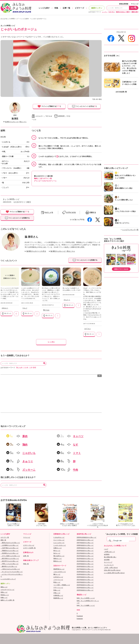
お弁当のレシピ (58, 577)
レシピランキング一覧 (130, 230)
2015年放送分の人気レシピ (85, 564)
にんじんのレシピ (59, 543)
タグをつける (71, 212)
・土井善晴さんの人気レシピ (10, 545)
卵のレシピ (57, 551)
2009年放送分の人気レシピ (85, 548)
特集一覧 (26, 564)
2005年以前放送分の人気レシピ (87, 537)
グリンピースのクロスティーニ (45, 181)
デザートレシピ (58, 588)
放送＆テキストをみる (121, 269)
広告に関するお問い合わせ (112, 570)
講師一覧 (3, 540)
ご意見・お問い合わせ (111, 568)
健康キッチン (97, 8)
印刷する (93, 212)
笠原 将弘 (111, 12)
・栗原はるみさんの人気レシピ (10, 543)
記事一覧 (67, 8)
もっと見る (51, 342)
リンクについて (109, 565)
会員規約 (107, 554)
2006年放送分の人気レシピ (85, 540)
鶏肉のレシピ (58, 559)
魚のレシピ (57, 553)
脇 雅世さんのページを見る (36, 251)
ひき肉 (26, 368)
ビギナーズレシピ (29, 545)
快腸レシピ (4, 598)
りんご (25, 308)
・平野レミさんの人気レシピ (10, 564)
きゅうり (28, 461)
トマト (77, 453)
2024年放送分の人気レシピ (85, 588)
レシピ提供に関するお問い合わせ (114, 573)
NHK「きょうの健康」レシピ (86, 605)
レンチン (105, 12)
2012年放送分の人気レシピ (85, 556)
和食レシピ (57, 590)
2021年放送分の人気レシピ (85, 580)
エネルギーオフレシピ (7, 590)
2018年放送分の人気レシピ (85, 572)
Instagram (80, 619)
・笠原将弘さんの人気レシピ (10, 553)
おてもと (88, 329)
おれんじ (5, 308)
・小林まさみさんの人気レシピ (10, 569)
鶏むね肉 (19, 368)
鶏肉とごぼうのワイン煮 (43, 178)
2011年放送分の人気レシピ (85, 553)
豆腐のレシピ (58, 548)
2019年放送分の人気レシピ (85, 574)
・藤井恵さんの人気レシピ (9, 566)
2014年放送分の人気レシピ (85, 561)
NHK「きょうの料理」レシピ (86, 598)
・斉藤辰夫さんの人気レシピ (10, 551)
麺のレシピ (57, 574)
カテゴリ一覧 (5, 537)
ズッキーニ (29, 470)
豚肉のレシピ (58, 561)
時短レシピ (57, 582)
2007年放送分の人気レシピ (85, 543)
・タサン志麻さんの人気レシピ (10, 556)
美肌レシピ (4, 592)
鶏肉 (25, 445)
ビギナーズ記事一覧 (29, 548)
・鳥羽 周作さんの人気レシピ (10, 559)
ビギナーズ (79, 8)
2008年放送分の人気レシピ (85, 545)
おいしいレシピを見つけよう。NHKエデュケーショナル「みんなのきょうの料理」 (16, 8)
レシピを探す (44, 8)
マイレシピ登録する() (49, 106)
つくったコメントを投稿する (17, 218)
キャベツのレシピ (59, 540)
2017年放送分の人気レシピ (85, 569)
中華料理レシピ (58, 595)
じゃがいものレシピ (60, 545)
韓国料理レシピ (58, 598)
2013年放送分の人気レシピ (85, 559)
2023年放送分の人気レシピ (85, 585)
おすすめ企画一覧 (121, 92)
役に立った (6, 314)
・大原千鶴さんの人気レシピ (10, 548)
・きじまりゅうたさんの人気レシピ (12, 572)
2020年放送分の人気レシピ (85, 577)
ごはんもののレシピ (60, 572)
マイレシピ (135, 4)
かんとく (67, 300)
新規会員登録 (124, 4)
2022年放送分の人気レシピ (85, 582)
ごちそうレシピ (58, 580)
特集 (56, 8)
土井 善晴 (33, 368)
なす (76, 445)
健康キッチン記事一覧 (7, 600)
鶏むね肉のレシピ (59, 556)
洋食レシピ (57, 593)
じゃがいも (29, 453)
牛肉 (75, 470)
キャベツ (78, 436)
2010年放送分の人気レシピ (85, 551)
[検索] (121, 541)
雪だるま (46, 310)
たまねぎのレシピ (59, 537)
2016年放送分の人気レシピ (85, 566)
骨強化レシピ (5, 595)
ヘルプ (106, 549)
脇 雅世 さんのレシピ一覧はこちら (16, 122)
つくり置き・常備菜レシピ (62, 585)
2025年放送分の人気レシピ (85, 590)
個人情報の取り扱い (110, 557)
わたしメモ (49, 212)
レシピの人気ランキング (8, 579)
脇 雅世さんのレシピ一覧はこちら (63, 251)
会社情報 (107, 560)
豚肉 (25, 436)
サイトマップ (108, 562)
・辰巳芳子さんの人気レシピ (10, 561)
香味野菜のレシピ (59, 569)
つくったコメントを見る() (84, 106)
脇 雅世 (15, 119)
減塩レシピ (4, 587)
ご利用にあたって (109, 552)
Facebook (80, 616)
